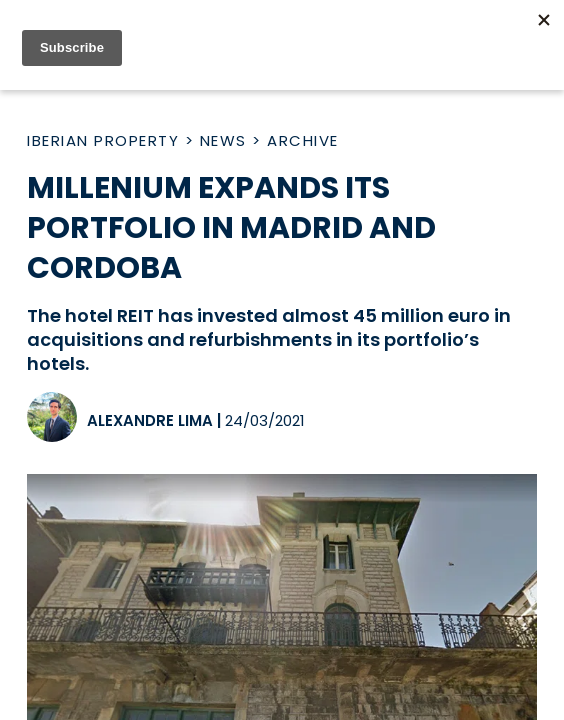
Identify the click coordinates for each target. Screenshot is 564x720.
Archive (303, 140)
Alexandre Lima (150, 420)
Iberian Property (103, 140)
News (223, 140)
